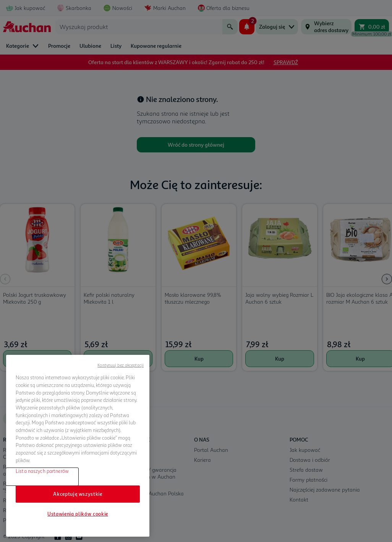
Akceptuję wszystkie (78, 494)
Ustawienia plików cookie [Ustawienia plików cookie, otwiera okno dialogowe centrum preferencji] (78, 514)
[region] (78, 446)
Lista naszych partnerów (42, 471)
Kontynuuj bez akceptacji (121, 365)
